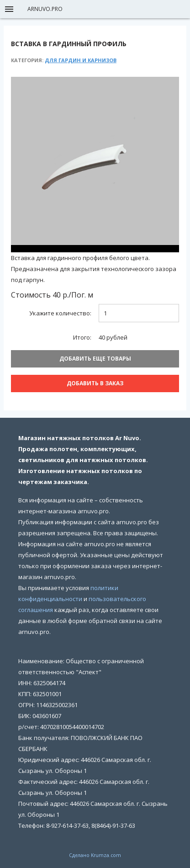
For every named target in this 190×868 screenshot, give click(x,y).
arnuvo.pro (45, 9)
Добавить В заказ (95, 383)
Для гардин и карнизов (81, 60)
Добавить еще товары (95, 359)
